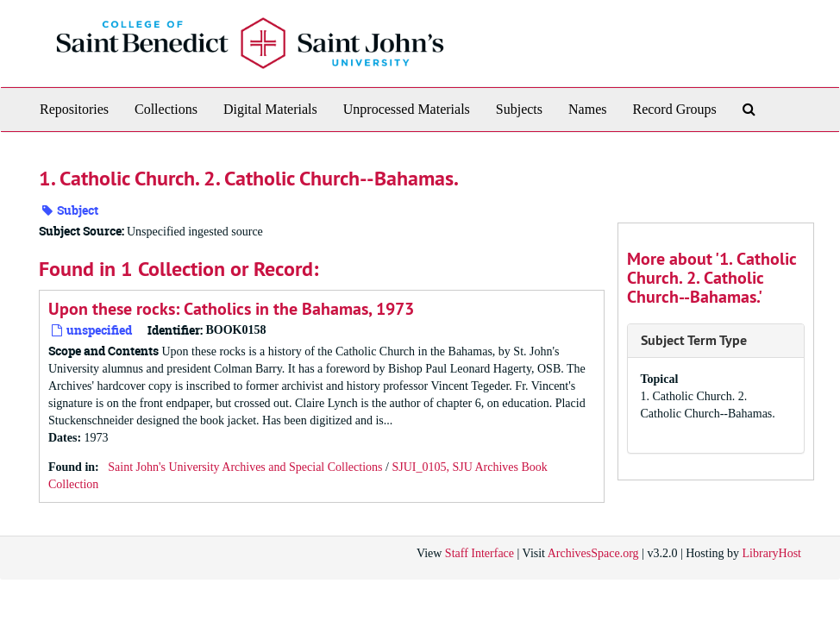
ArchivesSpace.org (593, 553)
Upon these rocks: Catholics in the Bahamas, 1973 (231, 309)
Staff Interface (480, 553)
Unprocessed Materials (407, 109)
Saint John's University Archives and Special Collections (245, 467)
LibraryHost (772, 553)
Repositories (74, 109)
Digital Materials (270, 109)
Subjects (519, 109)
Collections (166, 109)
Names (587, 109)
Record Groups (674, 109)
